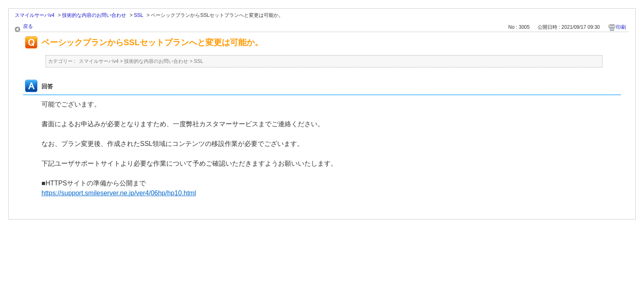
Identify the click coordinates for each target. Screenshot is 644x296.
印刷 (621, 27)
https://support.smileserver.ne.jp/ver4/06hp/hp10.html (119, 193)
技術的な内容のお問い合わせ (94, 15)
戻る (28, 26)
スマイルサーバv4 (35, 15)
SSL (139, 15)
